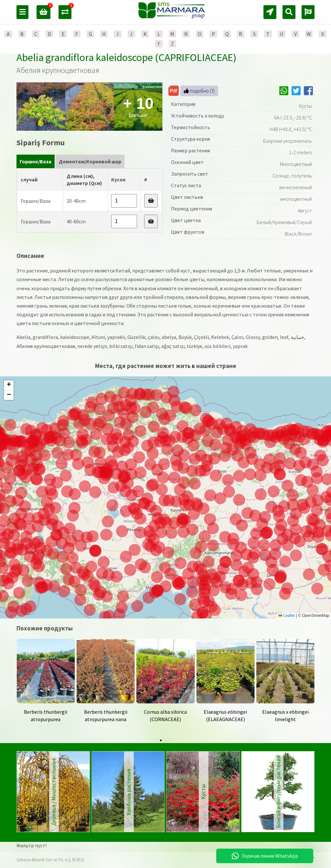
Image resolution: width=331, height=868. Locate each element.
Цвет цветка (186, 220)
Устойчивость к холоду (198, 116)
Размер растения (190, 150)
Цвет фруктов (188, 232)
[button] (179, 584)
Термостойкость (191, 127)
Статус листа (186, 185)
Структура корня (190, 139)
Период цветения (192, 209)
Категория (183, 104)
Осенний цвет (187, 162)
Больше (138, 106)
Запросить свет (190, 174)
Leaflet (287, 616)
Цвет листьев (187, 197)
